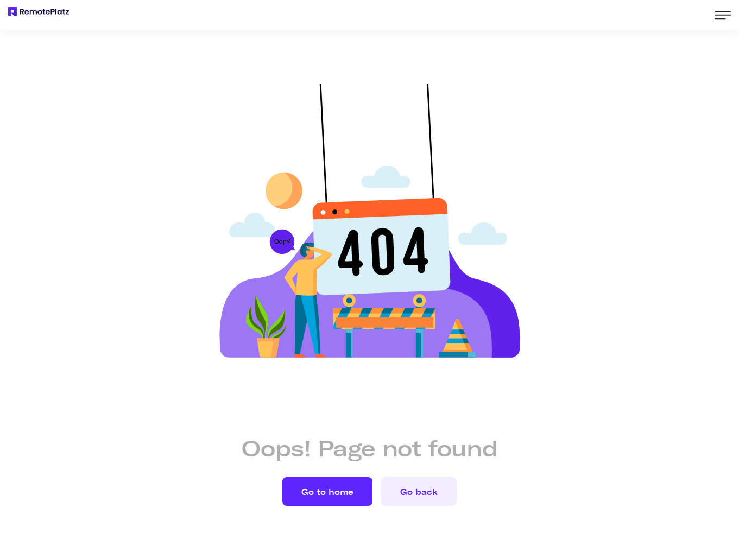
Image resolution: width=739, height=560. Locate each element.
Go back (419, 492)
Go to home (327, 492)
